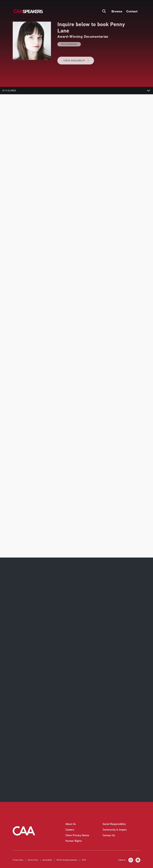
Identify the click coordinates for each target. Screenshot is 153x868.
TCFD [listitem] (84, 860)
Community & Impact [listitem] (115, 830)
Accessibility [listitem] (47, 860)
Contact (132, 11)
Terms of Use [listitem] (33, 860)
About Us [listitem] (71, 824)
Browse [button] (117, 11)
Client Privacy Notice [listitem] (77, 835)
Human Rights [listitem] (74, 841)
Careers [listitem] (70, 830)
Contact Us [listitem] (109, 835)
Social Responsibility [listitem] (114, 824)
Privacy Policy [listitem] (18, 860)
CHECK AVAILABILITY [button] (76, 61)
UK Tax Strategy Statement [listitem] (67, 860)
